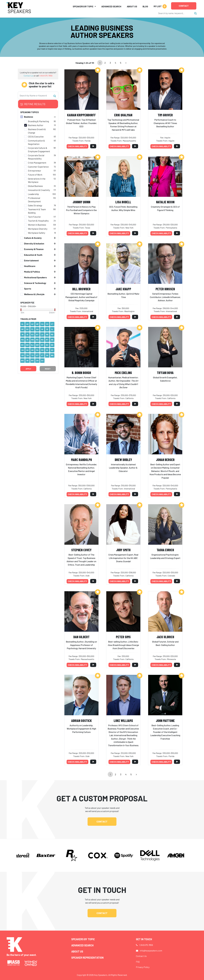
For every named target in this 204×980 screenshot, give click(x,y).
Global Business (35, 186)
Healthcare (30, 266)
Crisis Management (37, 163)
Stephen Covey (81, 550)
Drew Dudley (123, 460)
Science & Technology (35, 283)
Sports (28, 289)
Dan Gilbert (81, 637)
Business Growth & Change (37, 131)
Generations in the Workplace (37, 180)
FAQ (138, 962)
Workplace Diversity (38, 229)
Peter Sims (123, 637)
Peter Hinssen (165, 289)
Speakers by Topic (83, 939)
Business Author (36, 125)
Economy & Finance (34, 249)
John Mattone (165, 721)
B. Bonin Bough (81, 373)
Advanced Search (111, 6)
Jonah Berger (165, 460)
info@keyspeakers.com (151, 951)
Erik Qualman (123, 115)
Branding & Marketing (38, 121)
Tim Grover (165, 115)
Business (29, 117)
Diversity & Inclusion (34, 243)
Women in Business (37, 225)
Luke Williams (123, 721)
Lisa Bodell (123, 202)
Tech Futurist (34, 217)
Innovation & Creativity (39, 190)
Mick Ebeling (123, 373)
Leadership (33, 194)
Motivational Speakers (35, 277)
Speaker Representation (87, 958)
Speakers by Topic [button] (83, 6)
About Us (132, 6)
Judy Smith (123, 550)
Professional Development (34, 200)
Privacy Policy (143, 967)
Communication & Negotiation (36, 142)
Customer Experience (38, 167)
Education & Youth (33, 255)
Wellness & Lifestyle (34, 294)
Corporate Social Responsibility (36, 157)
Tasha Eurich (165, 550)
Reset (48, 369)
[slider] (21, 310)
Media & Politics (32, 272)
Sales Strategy (35, 205)
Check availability (77, 146)
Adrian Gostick (81, 721)
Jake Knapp (123, 289)
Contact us (28, 76)
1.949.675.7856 (146, 945)
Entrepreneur (35, 171)
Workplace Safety (37, 233)
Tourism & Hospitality (38, 221)
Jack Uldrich (165, 637)
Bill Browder (81, 289)
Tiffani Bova (165, 373)
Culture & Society (33, 238)
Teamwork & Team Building (37, 211)
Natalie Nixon (165, 202)
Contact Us (141, 956)
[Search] (175, 13)
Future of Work (35, 175)
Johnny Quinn (81, 202)
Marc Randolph (81, 460)
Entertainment (31, 260)
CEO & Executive (36, 137)
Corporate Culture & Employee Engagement (39, 150)
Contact (184, 6)
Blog (145, 6)
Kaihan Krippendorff (81, 115)
